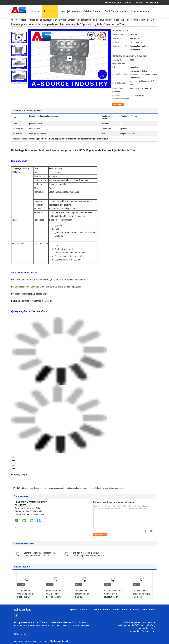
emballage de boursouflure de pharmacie (41, 488)
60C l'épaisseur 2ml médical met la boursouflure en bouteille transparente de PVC (113, 597)
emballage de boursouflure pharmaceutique (75, 488)
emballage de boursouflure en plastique (48, 20)
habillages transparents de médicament (109, 488)
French (154, 2)
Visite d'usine (92, 11)
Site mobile (20, 634)
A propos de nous (101, 610)
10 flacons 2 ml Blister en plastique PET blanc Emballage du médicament (141, 597)
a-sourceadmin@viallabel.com (141, 631)
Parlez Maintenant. (134, 2)
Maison (35, 11)
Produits (49, 11)
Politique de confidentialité (26, 622)
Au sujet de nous (70, 11)
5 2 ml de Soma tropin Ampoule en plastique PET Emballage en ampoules (26, 597)
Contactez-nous (140, 11)
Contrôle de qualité (115, 11)
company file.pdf (19, 475)
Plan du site (149, 610)
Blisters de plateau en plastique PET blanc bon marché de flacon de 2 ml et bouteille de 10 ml (40, 556)
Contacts (135, 610)
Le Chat (118, 105)
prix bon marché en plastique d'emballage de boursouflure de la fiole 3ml (88, 556)
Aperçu (14, 20)
